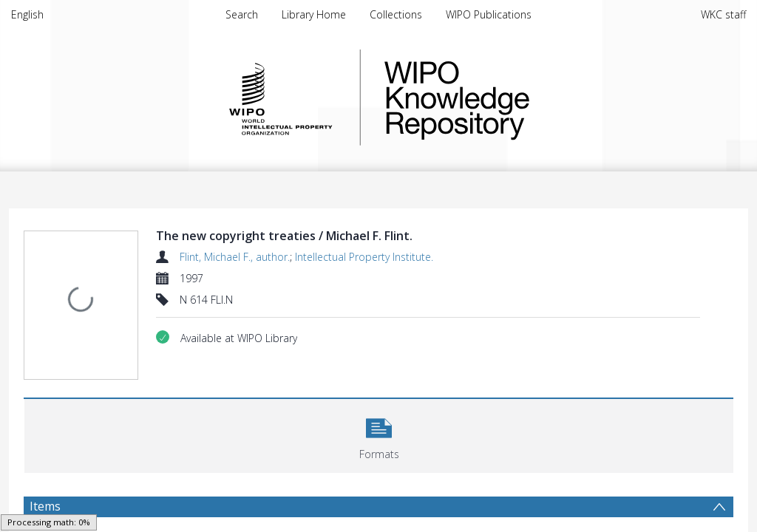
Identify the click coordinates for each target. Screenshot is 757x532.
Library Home (314, 14)
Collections (396, 14)
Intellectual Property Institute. (364, 257)
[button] (379, 405)
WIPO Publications (489, 14)
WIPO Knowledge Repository (517, 98)
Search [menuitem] (242, 14)
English (27, 14)
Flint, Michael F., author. (235, 257)
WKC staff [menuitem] (723, 14)
